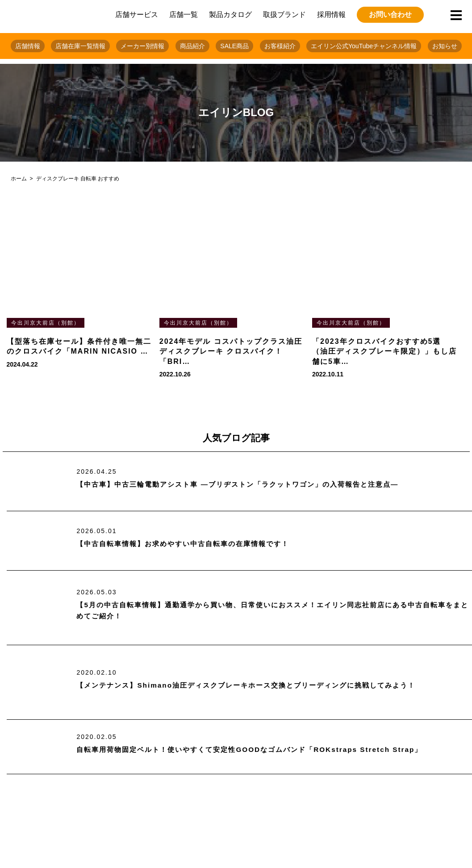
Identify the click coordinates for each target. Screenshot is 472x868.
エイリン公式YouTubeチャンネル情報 (364, 46)
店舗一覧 (184, 15)
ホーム (19, 179)
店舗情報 (28, 46)
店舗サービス (137, 15)
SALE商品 (234, 46)
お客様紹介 (280, 46)
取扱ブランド (284, 15)
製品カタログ (230, 15)
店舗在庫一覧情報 (80, 46)
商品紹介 (192, 46)
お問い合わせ (390, 15)
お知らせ (445, 46)
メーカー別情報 (142, 46)
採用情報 (331, 15)
